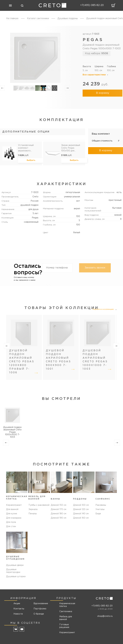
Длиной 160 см (81, 518)
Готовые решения (64, 626)
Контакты (19, 609)
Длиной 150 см (59, 505)
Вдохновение (40, 604)
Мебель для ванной (66, 618)
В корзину (103, 93)
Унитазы (100, 509)
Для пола (11, 522)
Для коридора (14, 518)
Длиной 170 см (59, 509)
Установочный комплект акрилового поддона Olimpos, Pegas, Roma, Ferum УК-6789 (27, 148)
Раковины (101, 505)
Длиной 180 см (59, 514)
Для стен (11, 526)
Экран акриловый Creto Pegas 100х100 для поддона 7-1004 (71, 148)
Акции (17, 604)
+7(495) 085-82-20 (102, 606)
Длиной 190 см (59, 518)
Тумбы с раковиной (39, 505)
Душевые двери (15, 565)
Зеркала (33, 509)
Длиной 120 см (81, 509)
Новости (18, 614)
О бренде (39, 614)
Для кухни (12, 514)
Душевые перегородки (13, 571)
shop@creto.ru (105, 616)
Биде (98, 514)
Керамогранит (14, 505)
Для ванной (12, 509)
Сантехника (66, 611)
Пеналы (33, 514)
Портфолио (40, 609)
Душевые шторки (16, 577)
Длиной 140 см (81, 514)
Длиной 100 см (81, 505)
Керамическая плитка (67, 605)
